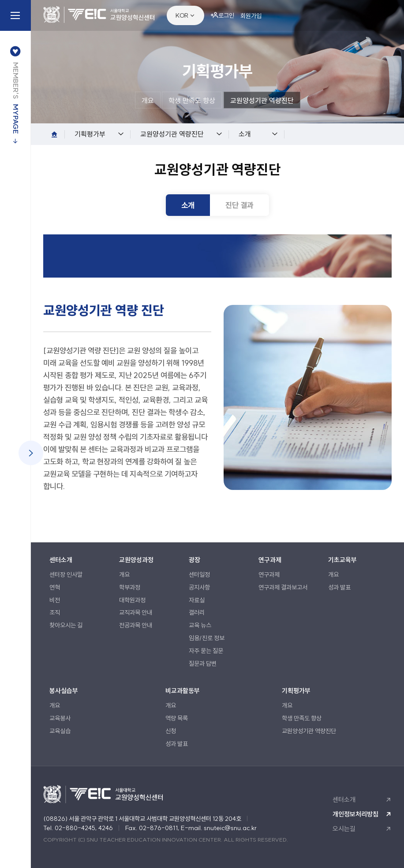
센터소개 (344, 799)
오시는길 (344, 829)
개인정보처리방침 (355, 814)
